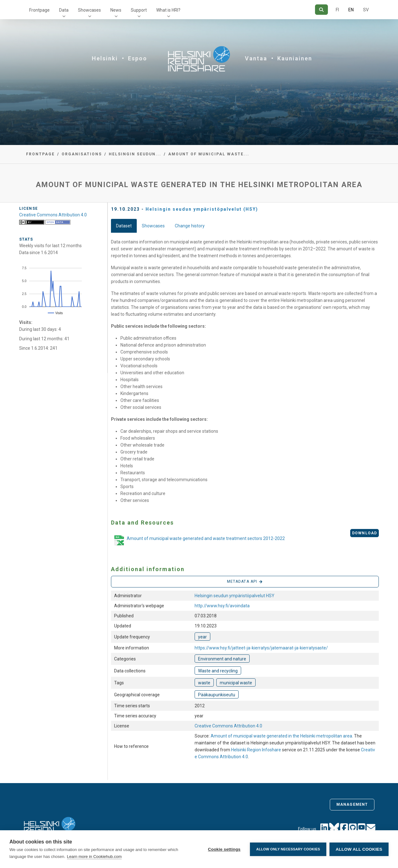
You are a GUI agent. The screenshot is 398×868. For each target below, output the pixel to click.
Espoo (138, 58)
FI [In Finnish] (337, 10)
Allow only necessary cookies (288, 849)
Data (64, 10)
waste (204, 683)
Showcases (89, 10)
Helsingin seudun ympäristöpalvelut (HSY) (202, 209)
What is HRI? (168, 10)
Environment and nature (222, 659)
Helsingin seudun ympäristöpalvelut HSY (235, 596)
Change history (190, 226)
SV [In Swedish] (366, 10)
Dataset (124, 226)
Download (365, 533)
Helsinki (105, 58)
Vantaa (256, 58)
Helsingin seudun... (135, 154)
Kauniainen (295, 58)
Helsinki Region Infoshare (256, 750)
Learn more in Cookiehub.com (94, 857)
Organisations (82, 154)
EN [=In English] (351, 10)
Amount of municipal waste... (209, 154)
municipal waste (236, 683)
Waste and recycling (218, 671)
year (202, 637)
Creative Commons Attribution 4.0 (228, 726)
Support (139, 10)
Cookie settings (224, 849)
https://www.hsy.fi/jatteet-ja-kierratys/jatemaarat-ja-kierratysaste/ (261, 648)
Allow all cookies (359, 849)
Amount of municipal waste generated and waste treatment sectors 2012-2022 (198, 541)
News (116, 10)
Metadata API (245, 582)
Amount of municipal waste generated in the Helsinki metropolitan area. (282, 736)
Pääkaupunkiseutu (217, 695)
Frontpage (39, 10)
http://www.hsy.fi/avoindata (222, 606)
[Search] (321, 10)
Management (352, 804)
